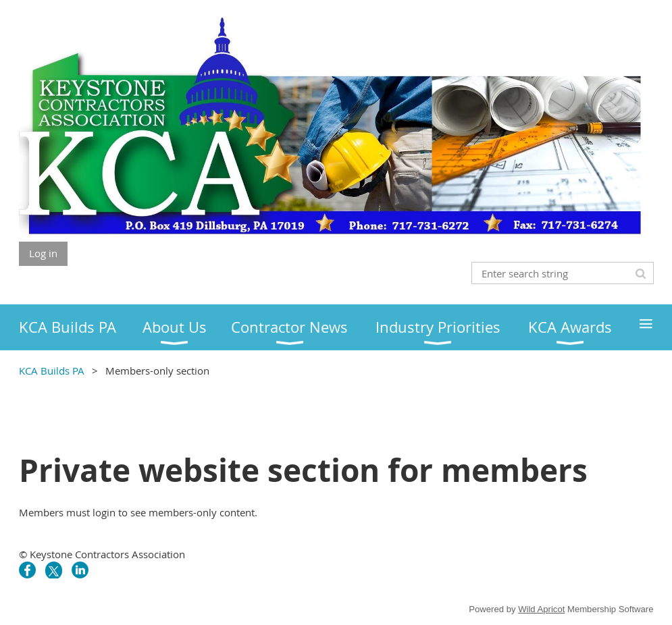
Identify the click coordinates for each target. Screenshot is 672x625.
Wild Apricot (541, 609)
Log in (43, 253)
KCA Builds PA (52, 371)
